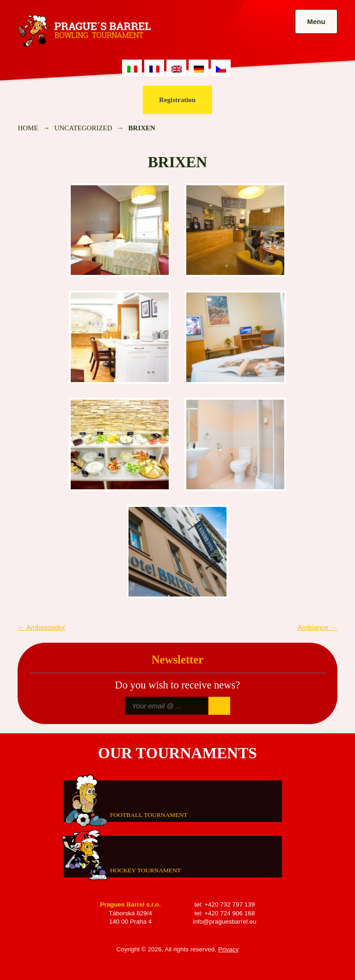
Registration (177, 100)
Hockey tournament (145, 870)
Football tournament (149, 814)
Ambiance (318, 627)
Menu (316, 21)
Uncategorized (83, 128)
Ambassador (41, 627)
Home (28, 128)
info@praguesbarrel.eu (225, 922)
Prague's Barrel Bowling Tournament (83, 31)
